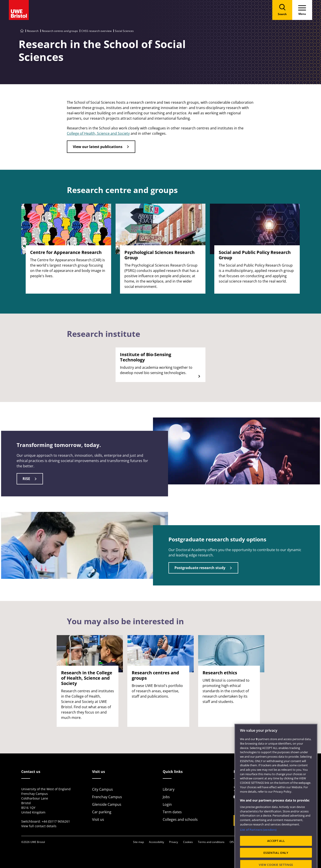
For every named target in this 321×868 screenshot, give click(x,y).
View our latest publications (98, 147)
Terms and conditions (211, 842)
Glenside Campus (107, 804)
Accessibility (157, 842)
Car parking (102, 812)
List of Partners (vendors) (258, 847)
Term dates (172, 812)
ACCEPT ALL (276, 858)
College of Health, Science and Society (98, 133)
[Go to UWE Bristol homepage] (22, 31)
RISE (26, 479)
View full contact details (39, 826)
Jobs (166, 797)
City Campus (102, 789)
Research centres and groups (60, 31)
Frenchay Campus (107, 797)
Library (169, 789)
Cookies (188, 842)
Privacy (174, 842)
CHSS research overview (96, 31)
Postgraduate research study (200, 568)
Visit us (98, 819)
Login (167, 804)
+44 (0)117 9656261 (56, 821)
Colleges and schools (180, 819)
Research (33, 31)
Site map (138, 842)
